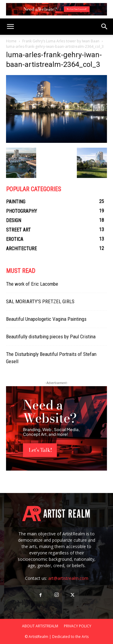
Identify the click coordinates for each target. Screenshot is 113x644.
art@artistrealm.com (68, 578)
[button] (10, 27)
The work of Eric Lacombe (32, 284)
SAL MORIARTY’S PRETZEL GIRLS (40, 301)
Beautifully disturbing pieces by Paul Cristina (51, 337)
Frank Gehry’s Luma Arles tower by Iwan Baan (61, 41)
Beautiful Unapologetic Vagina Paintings (46, 319)
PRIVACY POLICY (78, 626)
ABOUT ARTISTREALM (40, 626)
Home (11, 41)
